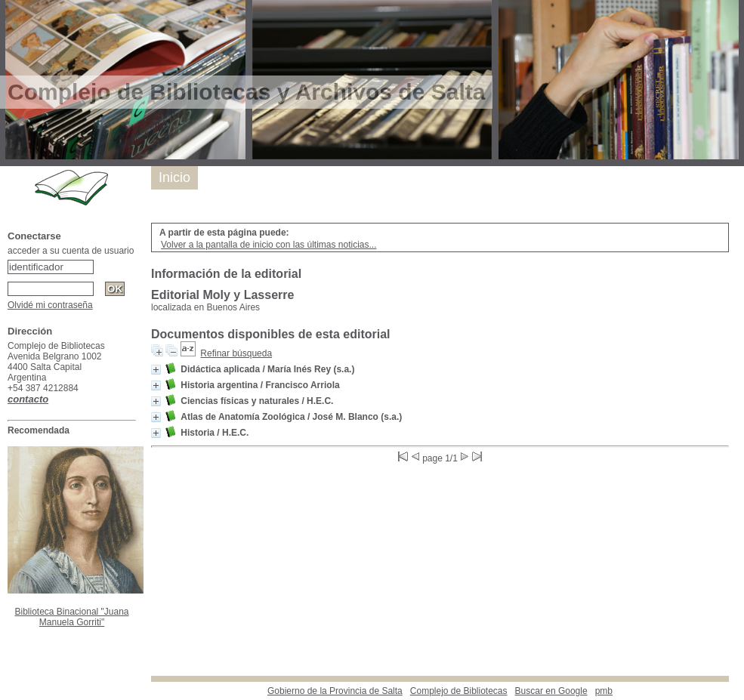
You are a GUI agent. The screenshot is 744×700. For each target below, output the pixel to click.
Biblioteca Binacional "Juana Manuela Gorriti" (71, 617)
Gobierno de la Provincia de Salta (335, 691)
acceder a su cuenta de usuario (71, 251)
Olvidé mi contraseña (50, 305)
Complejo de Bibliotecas (459, 691)
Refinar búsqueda (236, 353)
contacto (28, 399)
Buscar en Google (551, 691)
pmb (604, 691)
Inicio (174, 177)
